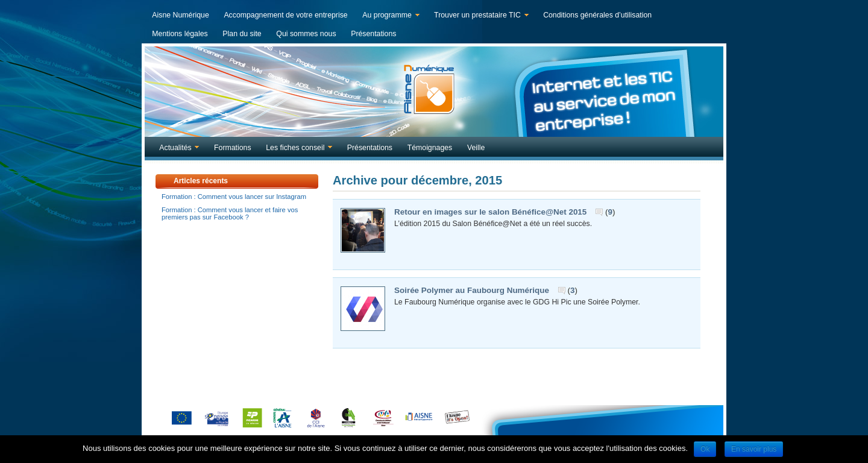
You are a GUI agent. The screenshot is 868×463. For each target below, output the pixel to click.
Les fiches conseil (296, 149)
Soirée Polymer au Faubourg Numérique (472, 290)
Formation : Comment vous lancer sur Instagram (234, 197)
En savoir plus (754, 449)
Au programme (388, 16)
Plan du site (242, 34)
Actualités (176, 149)
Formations (233, 148)
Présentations (373, 34)
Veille (476, 148)
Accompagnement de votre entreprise (285, 15)
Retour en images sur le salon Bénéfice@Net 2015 (490, 212)
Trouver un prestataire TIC (479, 16)
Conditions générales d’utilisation (597, 15)
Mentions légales (180, 34)
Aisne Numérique (180, 15)
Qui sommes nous (306, 34)
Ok (705, 449)
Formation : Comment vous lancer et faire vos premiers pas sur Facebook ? (230, 213)
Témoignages (430, 148)
